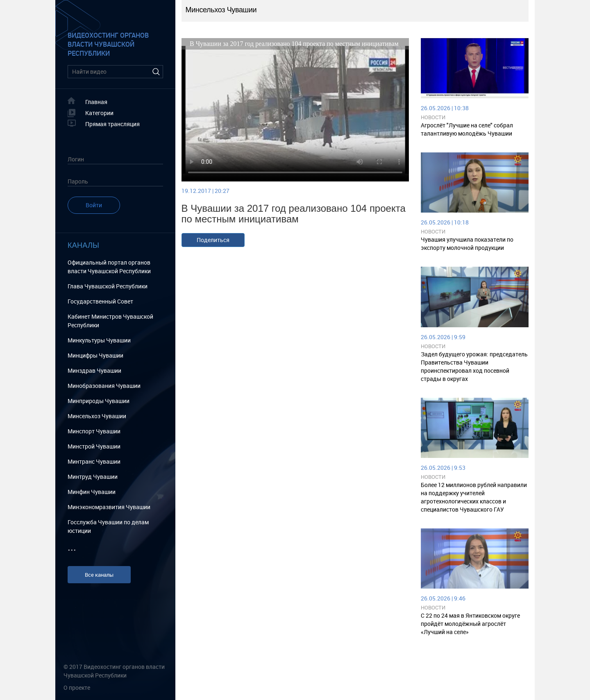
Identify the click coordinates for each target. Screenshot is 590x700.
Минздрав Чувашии (94, 370)
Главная (96, 102)
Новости (433, 117)
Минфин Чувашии (92, 492)
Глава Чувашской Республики (108, 286)
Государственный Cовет (100, 301)
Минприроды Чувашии (99, 401)
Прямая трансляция (112, 124)
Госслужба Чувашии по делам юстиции (108, 526)
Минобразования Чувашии (104, 386)
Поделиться (213, 240)
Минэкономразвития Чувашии (109, 507)
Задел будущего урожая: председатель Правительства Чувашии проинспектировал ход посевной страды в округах (474, 366)
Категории (99, 113)
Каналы (83, 245)
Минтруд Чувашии (93, 477)
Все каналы (99, 575)
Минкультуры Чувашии (99, 340)
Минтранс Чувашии (94, 461)
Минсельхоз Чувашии (97, 416)
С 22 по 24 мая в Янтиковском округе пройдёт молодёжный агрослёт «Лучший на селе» (470, 624)
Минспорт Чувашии (94, 431)
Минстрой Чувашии (94, 446)
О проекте (77, 688)
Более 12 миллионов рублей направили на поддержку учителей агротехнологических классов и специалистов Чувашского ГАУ (474, 497)
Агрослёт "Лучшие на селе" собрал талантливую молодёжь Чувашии (467, 129)
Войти (94, 205)
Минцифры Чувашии (95, 355)
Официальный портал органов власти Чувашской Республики (109, 267)
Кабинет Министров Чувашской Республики (110, 321)
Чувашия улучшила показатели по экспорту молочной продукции (467, 244)
